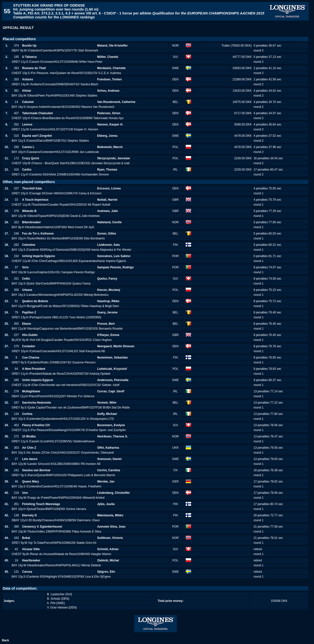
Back (6, 640)
